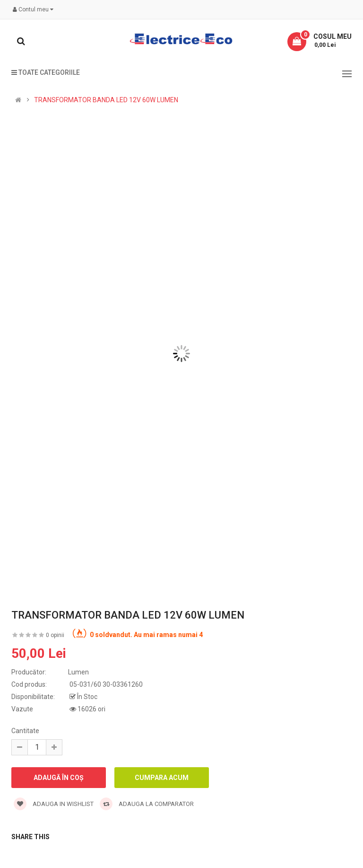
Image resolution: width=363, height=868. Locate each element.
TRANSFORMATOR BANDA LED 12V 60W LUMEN (106, 100)
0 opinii (55, 635)
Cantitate (25, 731)
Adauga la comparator (147, 804)
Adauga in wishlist (54, 804)
